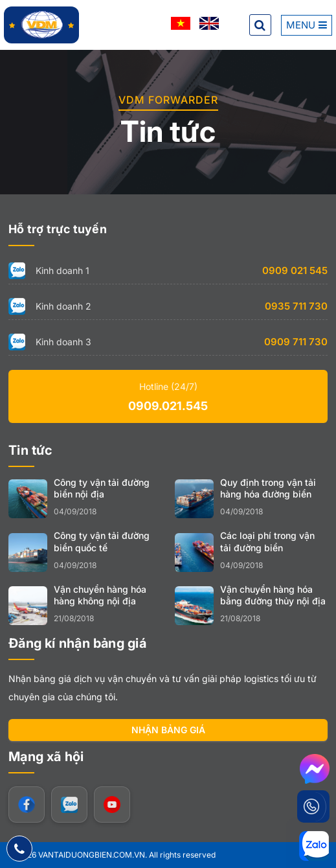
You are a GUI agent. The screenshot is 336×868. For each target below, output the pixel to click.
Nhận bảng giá (168, 730)
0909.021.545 (168, 406)
